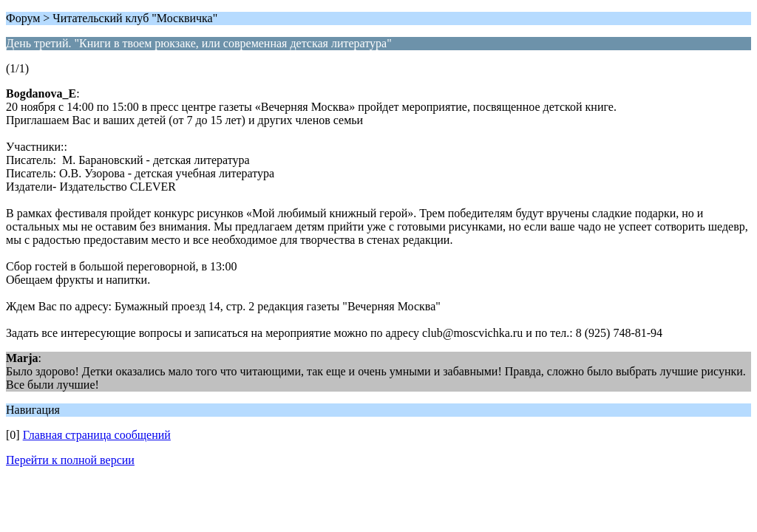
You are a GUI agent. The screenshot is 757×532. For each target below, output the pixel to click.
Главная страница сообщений (97, 435)
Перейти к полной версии (70, 460)
